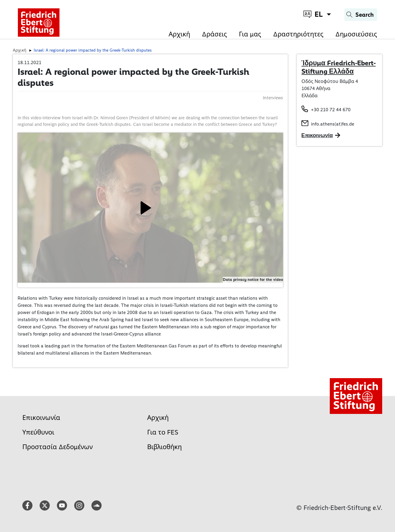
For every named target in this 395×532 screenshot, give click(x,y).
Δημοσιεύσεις (356, 34)
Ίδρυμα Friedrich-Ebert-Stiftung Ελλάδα (339, 67)
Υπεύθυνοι (38, 432)
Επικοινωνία (41, 418)
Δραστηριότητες (298, 34)
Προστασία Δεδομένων (57, 447)
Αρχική (179, 34)
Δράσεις (214, 34)
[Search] (361, 15)
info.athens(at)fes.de (333, 124)
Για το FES (163, 432)
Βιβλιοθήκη (164, 447)
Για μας (250, 34)
